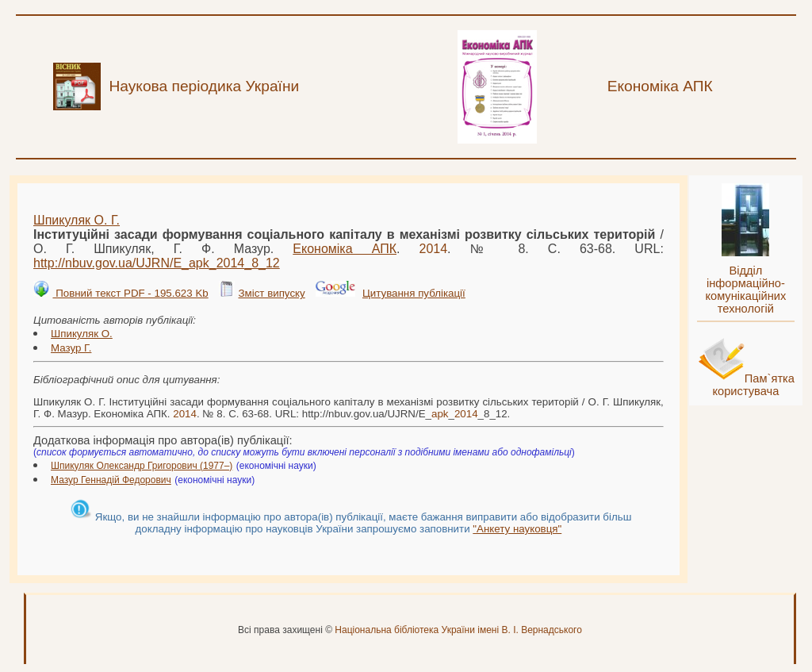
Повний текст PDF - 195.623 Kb (130, 293)
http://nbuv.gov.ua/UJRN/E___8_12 (157, 263)
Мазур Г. (71, 348)
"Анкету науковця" (517, 529)
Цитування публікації (414, 293)
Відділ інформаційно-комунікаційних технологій (745, 290)
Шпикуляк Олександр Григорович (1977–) (142, 466)
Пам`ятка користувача (753, 385)
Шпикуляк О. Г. (77, 220)
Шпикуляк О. (82, 334)
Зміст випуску (271, 293)
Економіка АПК (345, 249)
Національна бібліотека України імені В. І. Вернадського (458, 630)
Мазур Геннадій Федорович (111, 480)
